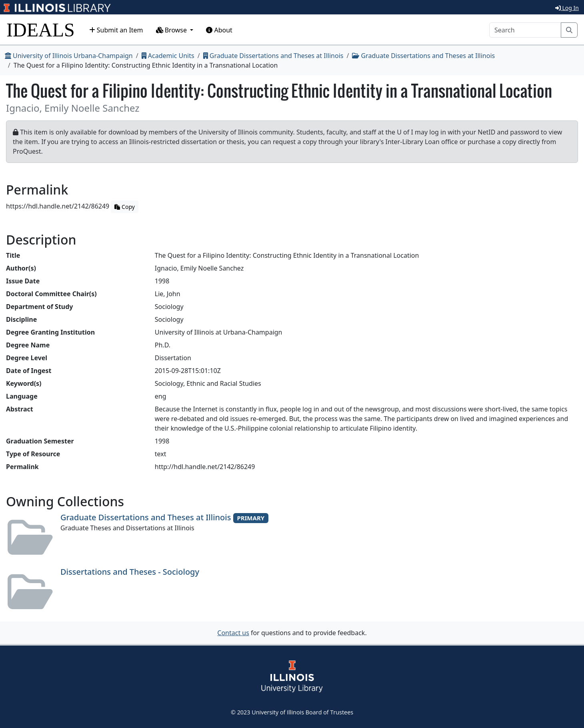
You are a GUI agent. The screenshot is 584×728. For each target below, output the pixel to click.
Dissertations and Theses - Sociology (130, 572)
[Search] (525, 30)
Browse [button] (172, 30)
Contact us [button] (233, 633)
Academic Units (168, 56)
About (219, 30)
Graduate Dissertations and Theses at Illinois (273, 56)
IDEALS (41, 30)
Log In (567, 8)
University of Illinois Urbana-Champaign (69, 56)
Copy (124, 207)
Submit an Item (116, 30)
